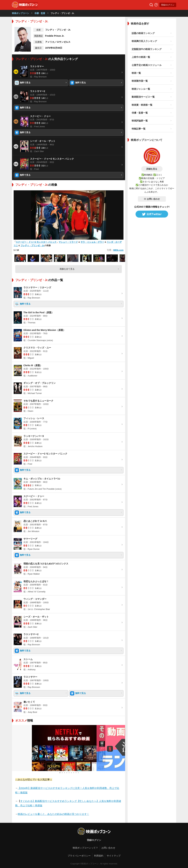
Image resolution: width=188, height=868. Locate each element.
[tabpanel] (69, 748)
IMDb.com (118, 250)
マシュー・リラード (68, 242)
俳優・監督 (40, 13)
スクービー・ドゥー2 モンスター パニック (36, 242)
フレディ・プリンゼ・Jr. (32, 245)
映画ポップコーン (21, 13)
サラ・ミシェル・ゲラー (92, 242)
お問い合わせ (152, 199)
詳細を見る (152, 169)
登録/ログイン (168, 5)
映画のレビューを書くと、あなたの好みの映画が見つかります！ (53, 814)
